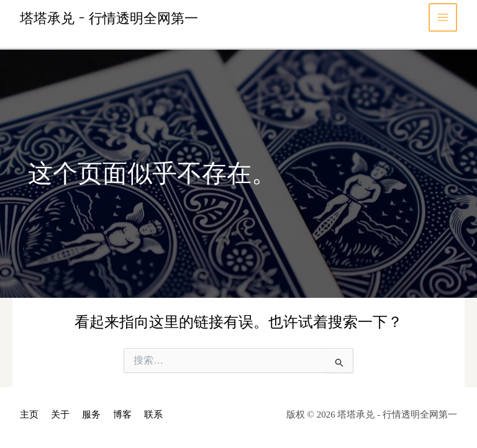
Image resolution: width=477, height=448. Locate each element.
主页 (29, 414)
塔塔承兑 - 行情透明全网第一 (109, 17)
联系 (153, 414)
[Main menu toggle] (443, 18)
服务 (91, 414)
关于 (60, 414)
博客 (122, 414)
